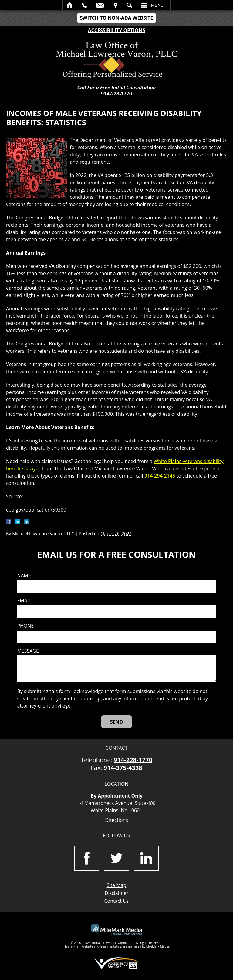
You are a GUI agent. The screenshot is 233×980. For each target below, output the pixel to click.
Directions (116, 820)
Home (70, 5)
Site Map (117, 885)
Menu (157, 5)
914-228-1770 (116, 94)
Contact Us (117, 901)
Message (28, 651)
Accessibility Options (117, 30)
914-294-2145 (160, 476)
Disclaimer (116, 893)
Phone (25, 626)
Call (84, 5)
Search (129, 5)
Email (100, 5)
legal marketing (111, 946)
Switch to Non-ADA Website (116, 18)
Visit (116, 5)
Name (24, 576)
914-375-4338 (123, 768)
